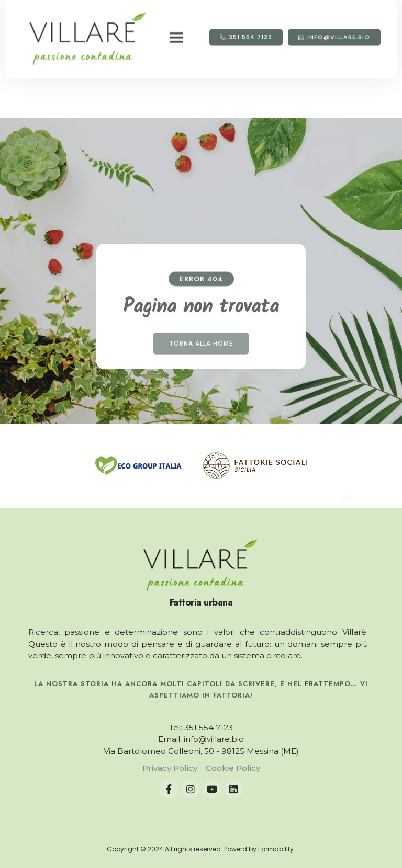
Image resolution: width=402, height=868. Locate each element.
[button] (176, 21)
